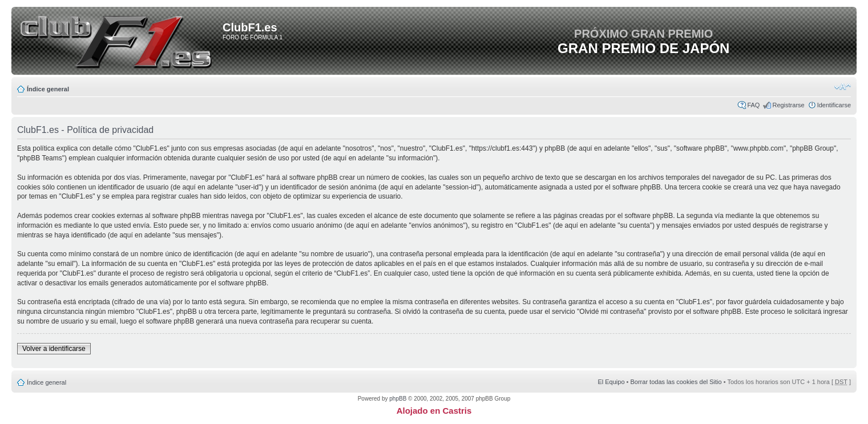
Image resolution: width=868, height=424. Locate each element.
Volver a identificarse (54, 349)
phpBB (398, 399)
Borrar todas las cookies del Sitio (676, 382)
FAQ (753, 105)
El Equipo (611, 382)
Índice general (48, 89)
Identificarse (834, 105)
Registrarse (788, 105)
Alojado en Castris (434, 411)
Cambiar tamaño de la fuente (843, 87)
